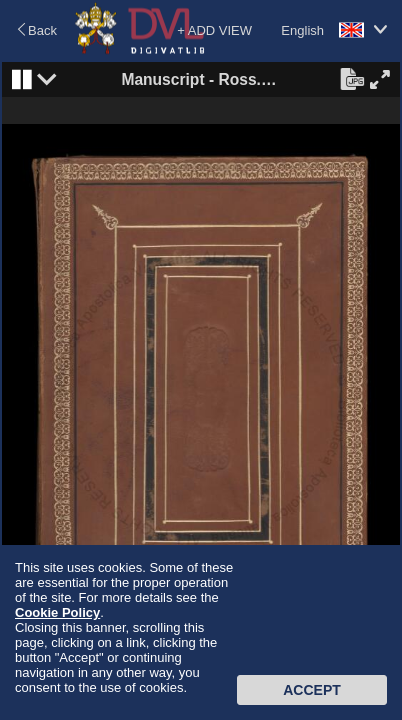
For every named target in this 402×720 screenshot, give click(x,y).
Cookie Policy (57, 612)
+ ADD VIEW (214, 30)
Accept (312, 690)
